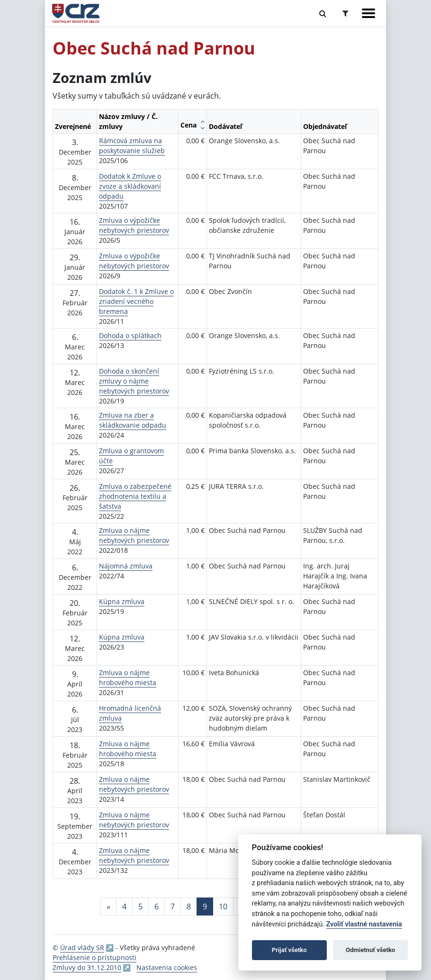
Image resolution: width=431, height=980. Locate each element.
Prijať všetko (289, 950)
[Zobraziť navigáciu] (368, 13)
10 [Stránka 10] (223, 907)
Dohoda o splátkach (130, 335)
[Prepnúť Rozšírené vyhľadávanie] (346, 13)
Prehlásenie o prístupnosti (94, 957)
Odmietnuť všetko (370, 950)
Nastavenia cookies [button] (167, 967)
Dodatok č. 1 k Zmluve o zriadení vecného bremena (136, 301)
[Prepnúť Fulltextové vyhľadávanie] (323, 13)
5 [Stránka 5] (140, 907)
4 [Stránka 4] (124, 907)
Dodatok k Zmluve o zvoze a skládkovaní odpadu (130, 186)
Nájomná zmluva (126, 566)
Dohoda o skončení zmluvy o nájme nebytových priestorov (134, 381)
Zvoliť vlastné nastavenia (364, 924)
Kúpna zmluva (122, 601)
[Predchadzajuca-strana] (108, 907)
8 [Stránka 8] (189, 907)
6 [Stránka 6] (157, 907)
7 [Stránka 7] (173, 907)
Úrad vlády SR (82, 948)
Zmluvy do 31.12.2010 (87, 967)
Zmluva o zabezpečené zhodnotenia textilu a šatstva (135, 496)
